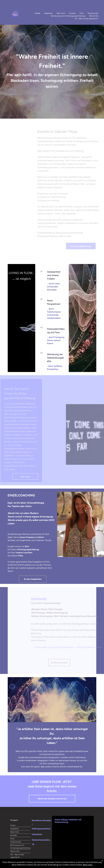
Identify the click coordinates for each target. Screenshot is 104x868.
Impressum (37, 834)
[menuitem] (38, 13)
